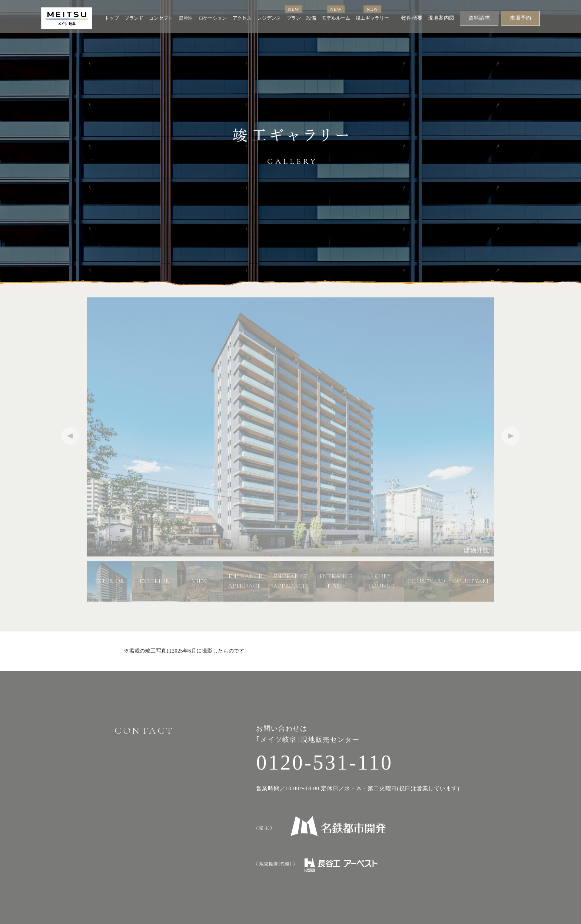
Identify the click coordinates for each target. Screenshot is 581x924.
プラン (294, 18)
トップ (112, 18)
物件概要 (412, 18)
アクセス (242, 18)
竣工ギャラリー (372, 18)
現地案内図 (441, 18)
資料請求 (479, 18)
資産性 (186, 18)
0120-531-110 (324, 763)
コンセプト (161, 18)
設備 (311, 18)
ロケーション (213, 18)
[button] (511, 438)
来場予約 (521, 18)
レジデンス (269, 18)
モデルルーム (336, 18)
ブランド (134, 18)
